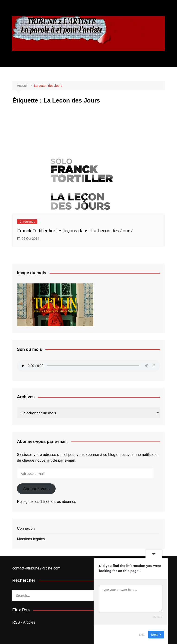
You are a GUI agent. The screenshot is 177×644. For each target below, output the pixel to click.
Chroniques (27, 222)
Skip (142, 635)
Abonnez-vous (36, 489)
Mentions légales (31, 539)
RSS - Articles (24, 622)
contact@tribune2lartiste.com (36, 568)
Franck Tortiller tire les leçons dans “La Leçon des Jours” (75, 231)
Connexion (26, 528)
